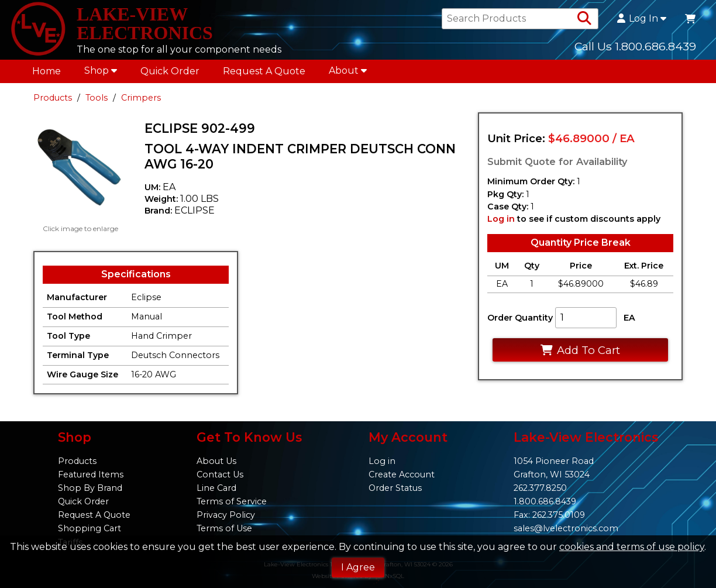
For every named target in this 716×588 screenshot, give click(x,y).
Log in (501, 219)
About (348, 71)
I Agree (358, 567)
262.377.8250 (540, 488)
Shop (101, 71)
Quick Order (170, 71)
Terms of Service (232, 501)
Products (53, 98)
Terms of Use (224, 528)
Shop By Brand (90, 488)
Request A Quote (264, 71)
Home (47, 71)
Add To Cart (580, 350)
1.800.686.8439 (545, 501)
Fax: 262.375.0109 (549, 515)
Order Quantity (520, 318)
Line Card (216, 488)
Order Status (395, 488)
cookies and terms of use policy (632, 547)
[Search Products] (584, 19)
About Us (216, 461)
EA (629, 318)
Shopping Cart (89, 528)
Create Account (402, 474)
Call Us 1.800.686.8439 (635, 46)
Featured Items (91, 474)
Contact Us (220, 474)
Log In (642, 19)
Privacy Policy (226, 515)
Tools (97, 98)
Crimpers (141, 98)
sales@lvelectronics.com (566, 528)
